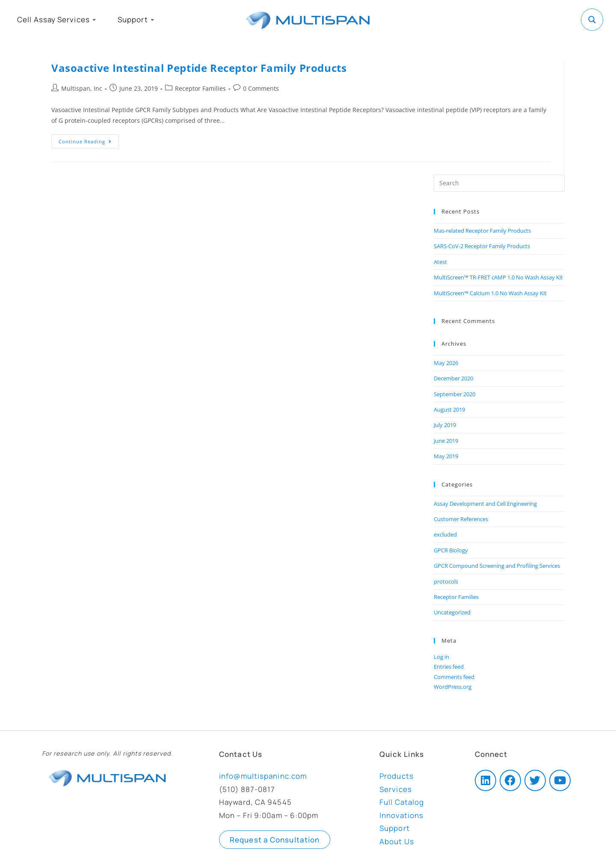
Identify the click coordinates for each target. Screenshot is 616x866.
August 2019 (449, 409)
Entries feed (449, 667)
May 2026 (446, 363)
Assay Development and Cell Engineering (485, 504)
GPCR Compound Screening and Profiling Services (497, 566)
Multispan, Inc (82, 88)
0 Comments (261, 88)
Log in (441, 657)
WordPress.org (453, 687)
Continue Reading (89, 139)
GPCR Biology (451, 550)
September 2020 (455, 394)
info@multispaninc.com (263, 776)
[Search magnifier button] (592, 20)
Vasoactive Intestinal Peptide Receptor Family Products (199, 68)
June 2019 (446, 441)
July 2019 (445, 425)
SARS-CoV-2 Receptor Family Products (482, 246)
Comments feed (454, 677)
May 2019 (446, 456)
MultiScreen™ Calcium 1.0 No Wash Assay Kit (490, 293)
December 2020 (453, 378)
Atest (440, 262)
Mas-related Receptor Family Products (482, 231)
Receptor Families (200, 88)
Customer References (461, 519)
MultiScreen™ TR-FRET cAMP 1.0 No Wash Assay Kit (498, 277)
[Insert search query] (499, 183)
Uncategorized (452, 612)
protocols (446, 581)
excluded (445, 534)
